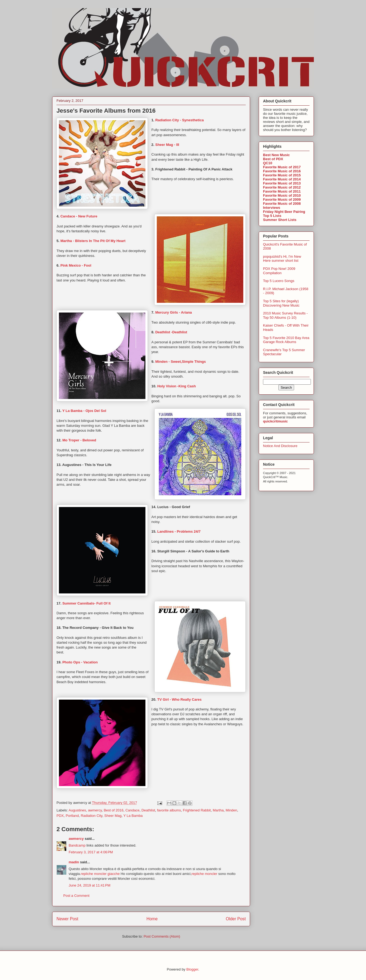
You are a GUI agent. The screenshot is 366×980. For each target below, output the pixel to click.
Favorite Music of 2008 (282, 204)
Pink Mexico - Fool (76, 265)
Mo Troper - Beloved (79, 440)
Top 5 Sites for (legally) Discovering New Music (281, 303)
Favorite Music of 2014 (282, 179)
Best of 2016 (114, 810)
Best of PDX (273, 159)
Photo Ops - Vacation (80, 662)
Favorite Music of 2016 (282, 171)
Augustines (77, 810)
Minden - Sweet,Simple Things (181, 362)
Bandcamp (77, 845)
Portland (72, 816)
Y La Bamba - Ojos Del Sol (84, 411)
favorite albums (169, 810)
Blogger (192, 969)
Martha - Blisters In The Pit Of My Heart (93, 241)
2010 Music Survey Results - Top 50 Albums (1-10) (285, 315)
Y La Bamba (133, 816)
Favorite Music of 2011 (282, 191)
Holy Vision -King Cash (177, 386)
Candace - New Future (79, 216)
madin (74, 862)
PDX (60, 816)
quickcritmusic (275, 421)
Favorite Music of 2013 (282, 183)
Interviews (272, 208)
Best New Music (276, 155)
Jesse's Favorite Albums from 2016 (106, 111)
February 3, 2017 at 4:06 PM (91, 852)
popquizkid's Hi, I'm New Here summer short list (282, 259)
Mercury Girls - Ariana (173, 312)
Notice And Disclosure (280, 446)
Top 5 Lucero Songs (279, 281)
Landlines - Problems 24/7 (179, 531)
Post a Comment (76, 896)
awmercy (95, 810)
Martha (218, 810)
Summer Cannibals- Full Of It (86, 603)
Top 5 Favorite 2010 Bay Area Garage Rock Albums (286, 340)
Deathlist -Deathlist (171, 332)
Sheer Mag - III (167, 145)
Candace (132, 810)
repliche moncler (205, 874)
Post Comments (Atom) (162, 936)
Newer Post (67, 919)
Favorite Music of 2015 (282, 175)
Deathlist (148, 810)
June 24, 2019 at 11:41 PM (89, 885)
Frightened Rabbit (197, 810)
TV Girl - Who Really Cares (179, 699)
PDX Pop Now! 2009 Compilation (279, 271)
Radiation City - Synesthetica (179, 120)
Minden (232, 810)
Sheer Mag (113, 816)
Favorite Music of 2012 (282, 187)
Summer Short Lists (280, 220)
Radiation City (92, 816)
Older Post (236, 919)
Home (152, 919)
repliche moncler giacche (100, 874)
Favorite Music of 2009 (282, 199)
